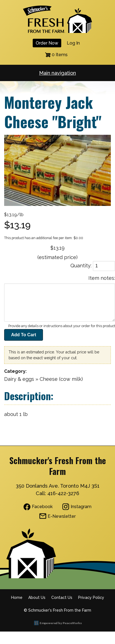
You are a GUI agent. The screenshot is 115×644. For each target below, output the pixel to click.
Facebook (42, 507)
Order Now (47, 43)
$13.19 (57, 248)
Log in (73, 43)
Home (17, 598)
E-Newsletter (62, 516)
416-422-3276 (63, 493)
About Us (37, 598)
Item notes (101, 278)
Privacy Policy (91, 598)
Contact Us (62, 598)
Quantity (80, 266)
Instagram (81, 507)
